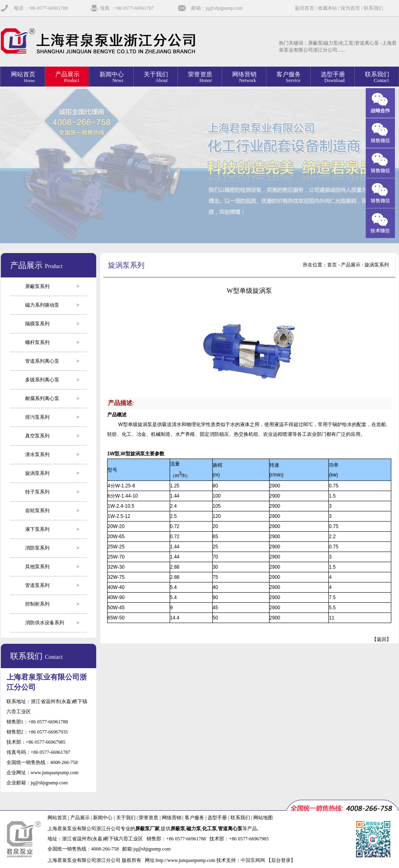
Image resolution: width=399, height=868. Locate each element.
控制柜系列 (37, 604)
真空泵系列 (37, 436)
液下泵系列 (37, 529)
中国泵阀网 (253, 860)
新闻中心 (103, 818)
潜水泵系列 (37, 455)
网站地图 (263, 818)
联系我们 (373, 8)
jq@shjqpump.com (49, 783)
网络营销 (172, 818)
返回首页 (304, 8)
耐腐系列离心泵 (42, 398)
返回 (382, 639)
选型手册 (217, 818)
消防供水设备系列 (45, 623)
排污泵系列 (37, 417)
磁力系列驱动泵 (42, 305)
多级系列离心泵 (42, 380)
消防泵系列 (37, 548)
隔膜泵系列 (37, 324)
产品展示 (80, 818)
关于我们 (126, 818)
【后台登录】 (281, 860)
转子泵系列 (37, 492)
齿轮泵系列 (37, 511)
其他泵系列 (37, 567)
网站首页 (57, 818)
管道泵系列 (37, 585)
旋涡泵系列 (37, 473)
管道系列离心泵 (42, 361)
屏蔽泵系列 (37, 286)
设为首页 (350, 8)
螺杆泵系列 (37, 342)
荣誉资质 (149, 818)
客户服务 (194, 818)
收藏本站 (328, 8)
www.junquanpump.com (55, 773)
